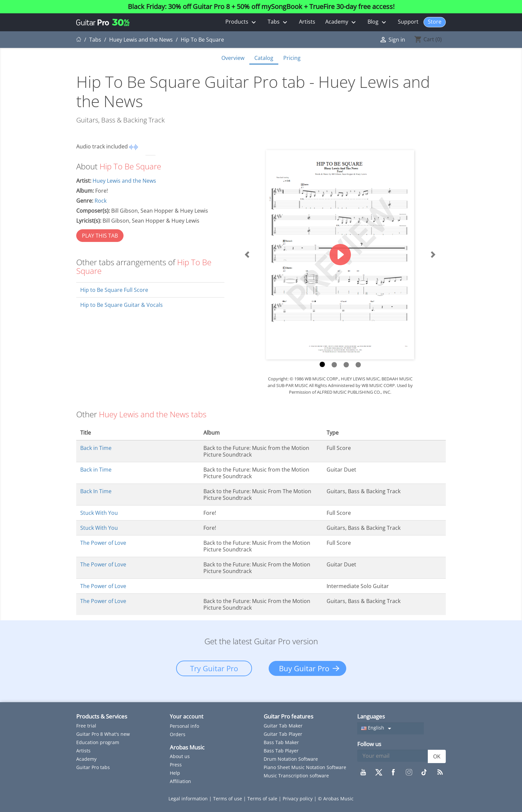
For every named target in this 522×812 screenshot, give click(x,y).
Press (176, 765)
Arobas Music (187, 747)
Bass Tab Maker (281, 742)
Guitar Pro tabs (93, 767)
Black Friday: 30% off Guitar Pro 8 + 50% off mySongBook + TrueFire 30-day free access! (261, 7)
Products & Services (102, 716)
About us (180, 756)
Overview (233, 58)
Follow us (369, 744)
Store (435, 22)
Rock (101, 201)
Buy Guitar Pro (304, 668)
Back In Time (96, 491)
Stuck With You (99, 513)
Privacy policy (298, 799)
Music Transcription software (296, 776)
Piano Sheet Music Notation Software (305, 767)
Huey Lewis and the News (124, 181)
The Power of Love (103, 543)
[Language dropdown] (391, 728)
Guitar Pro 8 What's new (103, 734)
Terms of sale (263, 799)
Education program (98, 742)
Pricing (292, 58)
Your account (187, 716)
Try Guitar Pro (214, 668)
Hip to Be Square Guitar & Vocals (122, 305)
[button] (247, 255)
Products (242, 22)
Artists (307, 22)
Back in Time (96, 448)
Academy (341, 22)
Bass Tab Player (281, 751)
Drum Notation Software (291, 759)
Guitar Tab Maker (283, 726)
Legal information (189, 799)
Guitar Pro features (288, 716)
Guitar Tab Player (283, 734)
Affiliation (180, 781)
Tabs (278, 22)
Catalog (264, 58)
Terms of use (228, 799)
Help (175, 773)
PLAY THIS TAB (100, 236)
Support (408, 22)
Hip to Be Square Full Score (114, 290)
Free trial (86, 726)
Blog (378, 22)
